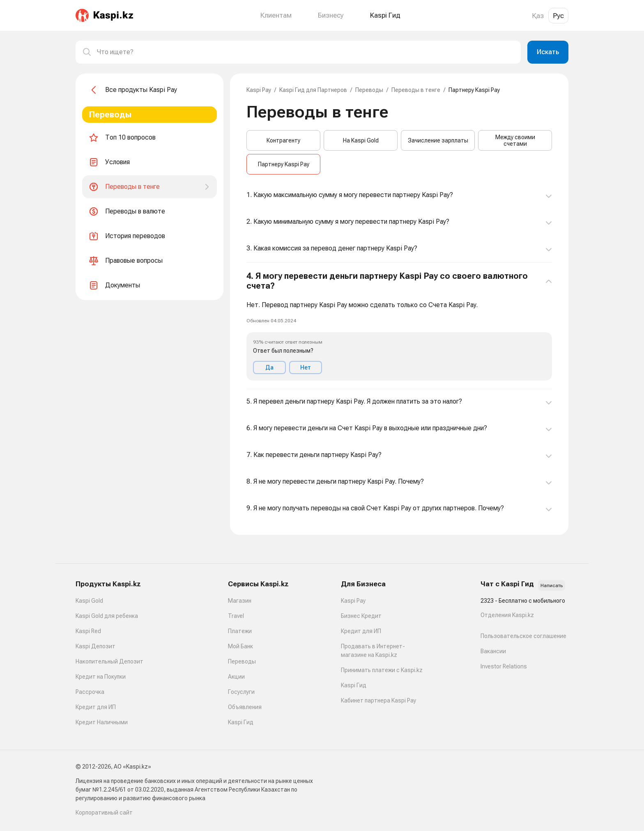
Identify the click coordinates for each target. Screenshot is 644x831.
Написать (552, 585)
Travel (236, 616)
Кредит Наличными (102, 722)
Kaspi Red (88, 631)
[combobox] (306, 52)
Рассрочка (90, 692)
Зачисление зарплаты (438, 140)
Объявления (245, 707)
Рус (558, 16)
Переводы (369, 90)
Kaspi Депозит (95, 646)
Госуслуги (241, 692)
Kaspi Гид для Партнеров (313, 90)
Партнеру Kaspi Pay (284, 164)
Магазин (240, 601)
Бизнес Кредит (361, 616)
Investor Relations (504, 666)
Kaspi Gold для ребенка (107, 616)
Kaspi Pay (259, 90)
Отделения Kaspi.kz (507, 615)
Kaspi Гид (241, 722)
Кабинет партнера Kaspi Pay (378, 700)
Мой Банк (240, 646)
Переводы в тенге (416, 90)
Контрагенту (283, 140)
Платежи (240, 631)
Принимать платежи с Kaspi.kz (382, 670)
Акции (236, 677)
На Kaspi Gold (361, 140)
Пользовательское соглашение (523, 636)
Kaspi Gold (89, 601)
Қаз (538, 16)
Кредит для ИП (96, 707)
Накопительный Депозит (109, 661)
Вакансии (493, 651)
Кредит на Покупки (101, 677)
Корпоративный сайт (104, 813)
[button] (399, 326)
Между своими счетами (515, 140)
